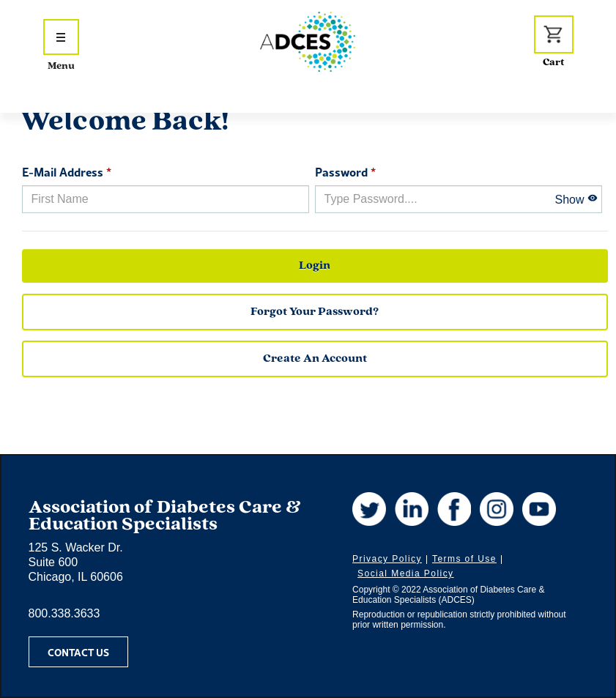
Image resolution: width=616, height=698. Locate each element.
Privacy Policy (387, 559)
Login (315, 266)
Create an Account (315, 359)
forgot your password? (315, 312)
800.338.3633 (64, 613)
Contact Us (78, 652)
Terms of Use (464, 559)
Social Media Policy (405, 573)
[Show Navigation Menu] (61, 37)
